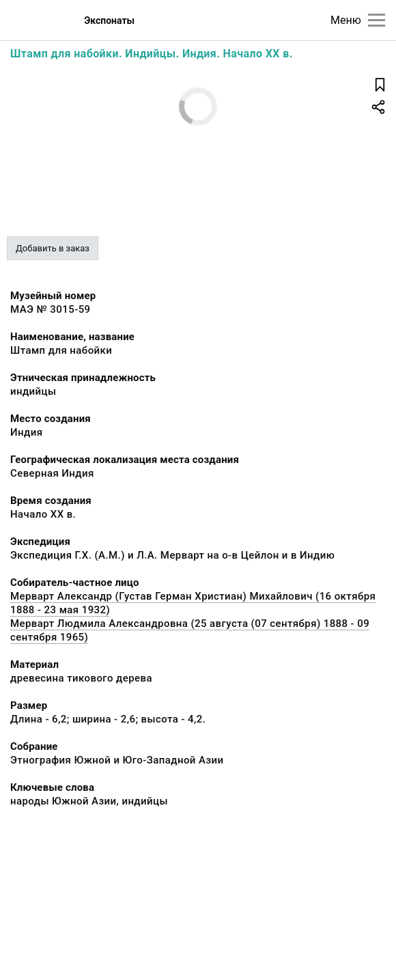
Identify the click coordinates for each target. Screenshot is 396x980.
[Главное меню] (377, 20)
